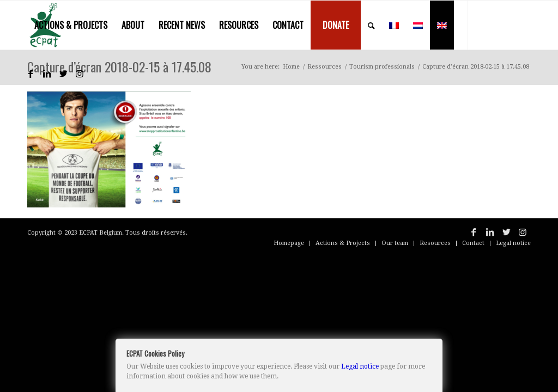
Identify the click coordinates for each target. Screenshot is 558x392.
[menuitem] (71, 25)
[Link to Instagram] (80, 73)
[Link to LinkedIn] (47, 73)
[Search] (371, 25)
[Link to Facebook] (31, 73)
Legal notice (360, 366)
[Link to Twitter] (63, 73)
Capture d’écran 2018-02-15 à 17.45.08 (119, 66)
